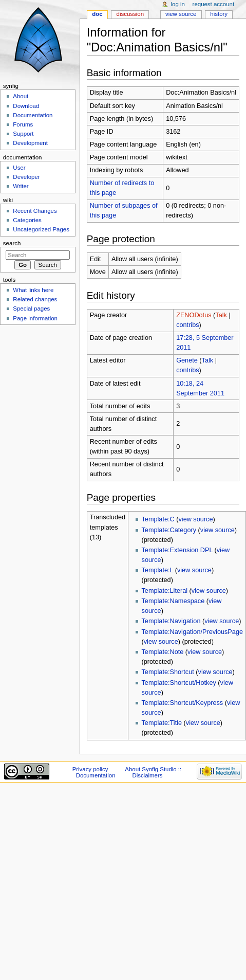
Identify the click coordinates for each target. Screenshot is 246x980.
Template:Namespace (173, 601)
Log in (178, 4)
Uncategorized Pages (41, 229)
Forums (23, 124)
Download (26, 106)
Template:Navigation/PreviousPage (192, 632)
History (219, 14)
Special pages (31, 308)
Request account (214, 4)
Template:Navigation (171, 621)
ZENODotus (194, 315)
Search (12, 243)
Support (23, 134)
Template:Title (162, 723)
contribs (187, 325)
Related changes (35, 299)
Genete (187, 360)
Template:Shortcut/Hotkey (179, 683)
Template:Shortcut (168, 672)
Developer (26, 177)
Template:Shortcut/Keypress (183, 703)
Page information (35, 318)
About (21, 96)
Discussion (130, 14)
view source (195, 519)
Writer (21, 186)
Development (30, 143)
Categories (27, 220)
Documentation (33, 115)
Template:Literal (165, 591)
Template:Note (163, 652)
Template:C (158, 519)
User (19, 168)
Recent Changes (35, 211)
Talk (221, 315)
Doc (97, 14)
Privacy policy (90, 769)
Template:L (158, 570)
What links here (33, 290)
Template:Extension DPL (177, 550)
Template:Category (169, 530)
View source (181, 14)
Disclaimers (147, 775)
